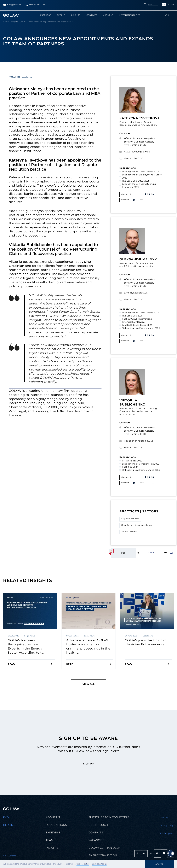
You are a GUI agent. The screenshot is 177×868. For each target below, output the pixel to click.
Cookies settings (99, 864)
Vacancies (96, 840)
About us (108, 15)
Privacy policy (167, 826)
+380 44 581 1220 (35, 5)
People (61, 15)
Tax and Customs (129, 532)
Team (50, 840)
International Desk (130, 15)
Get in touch (98, 825)
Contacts (92, 15)
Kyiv (6, 817)
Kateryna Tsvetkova (140, 118)
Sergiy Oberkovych (74, 312)
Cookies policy (83, 864)
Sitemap (164, 818)
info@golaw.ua (12, 5)
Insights (76, 15)
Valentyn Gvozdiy (42, 382)
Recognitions (56, 825)
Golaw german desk (104, 848)
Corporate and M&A (130, 519)
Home (6, 22)
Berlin (8, 825)
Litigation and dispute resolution (136, 525)
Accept (159, 864)
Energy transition (103, 855)
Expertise (46, 15)
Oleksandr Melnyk (138, 259)
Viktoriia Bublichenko (132, 403)
